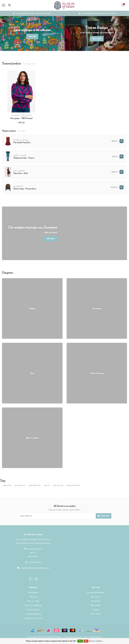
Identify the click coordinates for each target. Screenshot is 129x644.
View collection (29, 64)
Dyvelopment (97, 637)
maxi (47, 485)
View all (22, 131)
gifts (7, 485)
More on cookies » (96, 641)
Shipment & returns (33, 618)
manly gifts (34, 485)
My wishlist (96, 605)
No (86, 641)
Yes (80, 641)
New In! (32, 36)
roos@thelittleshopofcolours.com (34, 568)
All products (96, 614)
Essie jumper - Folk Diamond (22, 118)
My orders (96, 597)
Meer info (97, 39)
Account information (96, 592)
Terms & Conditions (33, 605)
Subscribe (104, 516)
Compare (96, 610)
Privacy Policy (33, 610)
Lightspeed (77, 637)
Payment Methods (33, 614)
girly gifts (20, 485)
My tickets (96, 601)
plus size (58, 485)
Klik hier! (51, 239)
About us (33, 597)
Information (33, 592)
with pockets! (73, 485)
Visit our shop (33, 601)
